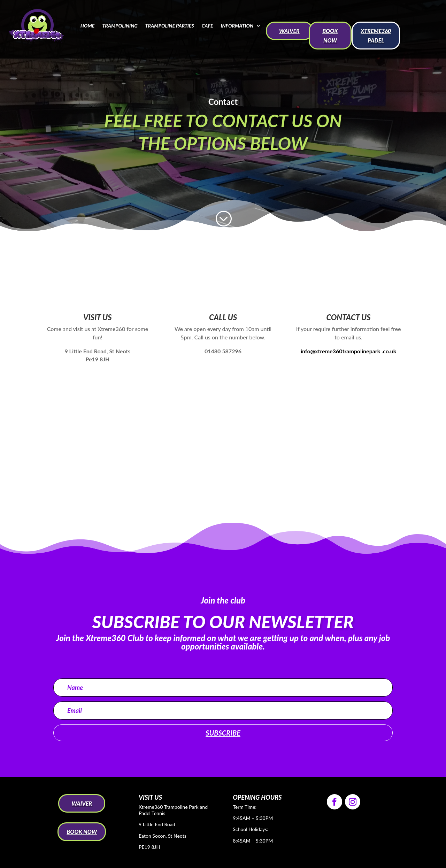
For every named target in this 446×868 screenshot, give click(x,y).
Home (88, 26)
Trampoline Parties (170, 26)
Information (237, 26)
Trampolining (120, 26)
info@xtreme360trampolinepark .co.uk (348, 351)
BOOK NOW (330, 36)
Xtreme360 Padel (376, 36)
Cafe (207, 26)
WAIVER (289, 31)
